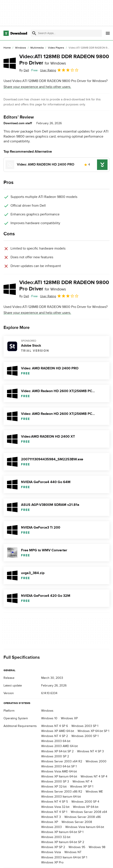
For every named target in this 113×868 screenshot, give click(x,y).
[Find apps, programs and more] (66, 33)
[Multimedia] (37, 48)
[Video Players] (56, 48)
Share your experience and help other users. (37, 87)
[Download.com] (15, 33)
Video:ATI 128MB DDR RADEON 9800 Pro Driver (64, 60)
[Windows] (21, 48)
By (24, 70)
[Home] (7, 48)
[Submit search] (34, 33)
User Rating (59, 70)
